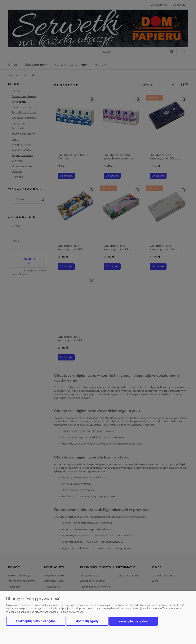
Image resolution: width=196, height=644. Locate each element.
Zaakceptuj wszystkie (133, 621)
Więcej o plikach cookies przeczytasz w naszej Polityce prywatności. (45, 612)
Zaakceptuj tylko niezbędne (36, 621)
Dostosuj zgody (87, 621)
